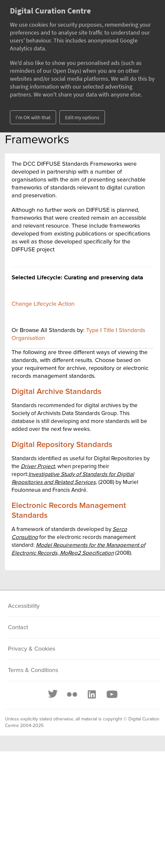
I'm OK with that (33, 117)
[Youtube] (112, 694)
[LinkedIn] (91, 694)
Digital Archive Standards (56, 392)
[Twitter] (53, 694)
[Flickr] (72, 694)
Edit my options (82, 117)
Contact (18, 628)
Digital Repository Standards (62, 445)
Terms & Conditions (33, 670)
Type (92, 330)
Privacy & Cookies (32, 649)
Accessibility (24, 606)
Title (109, 330)
